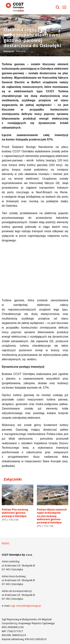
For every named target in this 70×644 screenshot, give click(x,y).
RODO (6, 543)
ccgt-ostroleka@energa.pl (26, 606)
